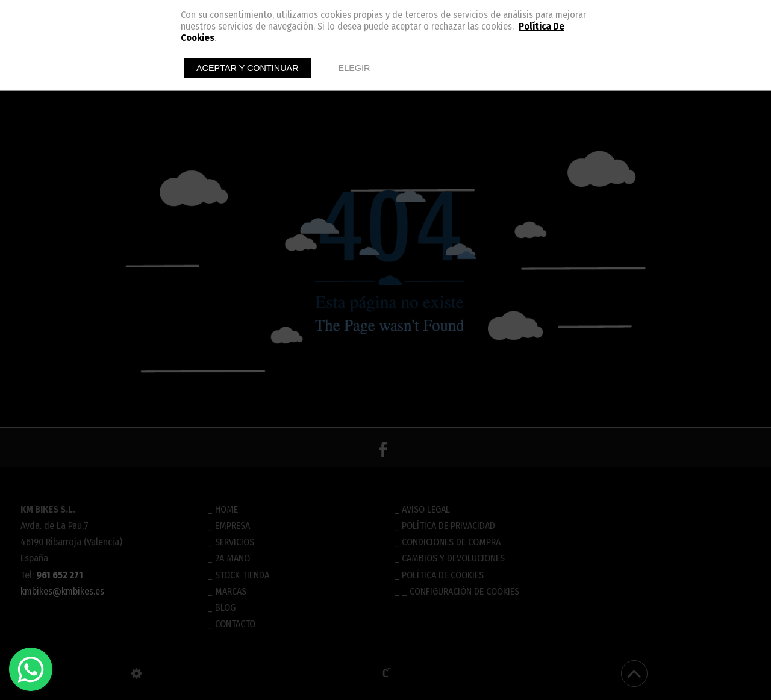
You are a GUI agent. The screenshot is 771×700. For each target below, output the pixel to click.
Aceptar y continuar (248, 68)
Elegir (354, 68)
